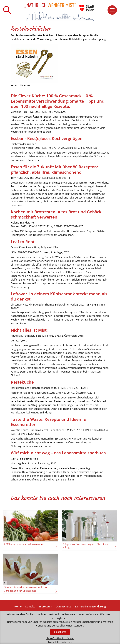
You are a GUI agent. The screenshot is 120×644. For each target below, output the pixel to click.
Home (18, 607)
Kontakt (30, 607)
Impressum (45, 607)
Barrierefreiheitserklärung (90, 607)
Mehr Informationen (60, 642)
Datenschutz (63, 607)
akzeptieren (60, 632)
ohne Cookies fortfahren (60, 638)
